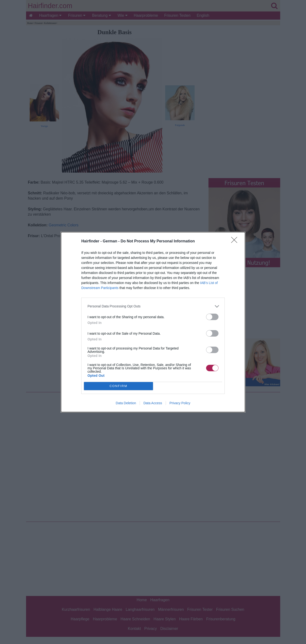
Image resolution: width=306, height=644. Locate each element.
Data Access (153, 403)
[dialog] (153, 322)
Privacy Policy (180, 403)
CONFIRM (118, 386)
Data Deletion (126, 403)
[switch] (212, 317)
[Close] (236, 241)
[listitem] (153, 306)
